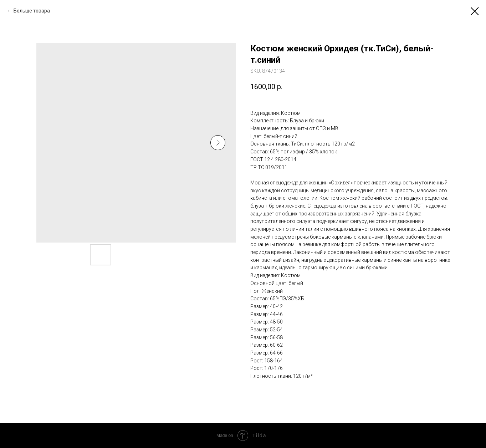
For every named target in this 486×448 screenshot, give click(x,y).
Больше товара (32, 11)
